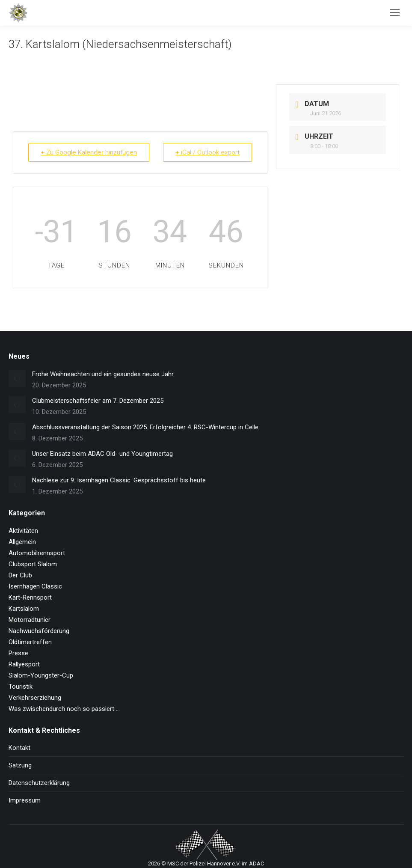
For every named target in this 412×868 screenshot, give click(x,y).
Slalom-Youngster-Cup (41, 675)
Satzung (20, 765)
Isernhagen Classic (35, 586)
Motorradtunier (30, 620)
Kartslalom (24, 609)
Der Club (20, 575)
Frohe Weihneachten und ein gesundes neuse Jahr (103, 374)
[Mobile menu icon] (395, 13)
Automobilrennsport (37, 553)
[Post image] (17, 378)
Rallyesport (24, 664)
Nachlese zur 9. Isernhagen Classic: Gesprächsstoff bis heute (119, 480)
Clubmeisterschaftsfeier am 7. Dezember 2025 (98, 401)
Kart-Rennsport (30, 597)
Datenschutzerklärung (39, 783)
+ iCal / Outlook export (207, 152)
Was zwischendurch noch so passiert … (64, 709)
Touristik (21, 687)
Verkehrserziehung (35, 698)
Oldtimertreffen (30, 642)
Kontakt (19, 748)
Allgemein (22, 542)
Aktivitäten (23, 531)
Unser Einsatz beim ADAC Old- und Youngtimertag (102, 454)
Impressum (25, 800)
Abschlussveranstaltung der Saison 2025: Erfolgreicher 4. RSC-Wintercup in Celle (145, 427)
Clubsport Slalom (33, 564)
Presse (18, 653)
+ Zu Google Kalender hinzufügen (89, 152)
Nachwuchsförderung (39, 631)
